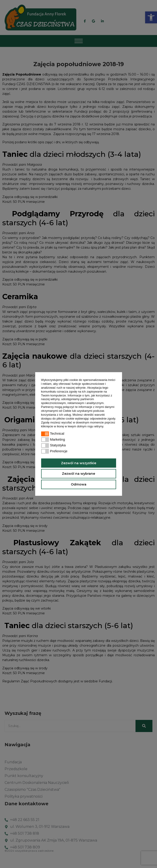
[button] (105, 427)
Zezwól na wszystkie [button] (79, 463)
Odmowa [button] (79, 484)
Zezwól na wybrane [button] (78, 474)
